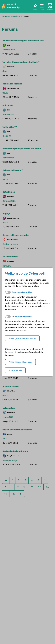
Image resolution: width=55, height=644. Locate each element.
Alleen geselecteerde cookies (22, 338)
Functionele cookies (22, 292)
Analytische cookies (22, 317)
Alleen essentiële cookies (21, 362)
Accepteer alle (15, 370)
